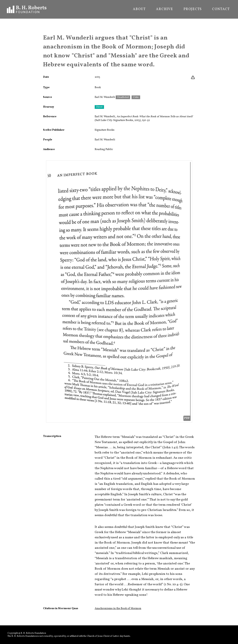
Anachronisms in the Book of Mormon (118, 608)
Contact (221, 9)
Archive (165, 9)
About (139, 9)
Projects (193, 9)
